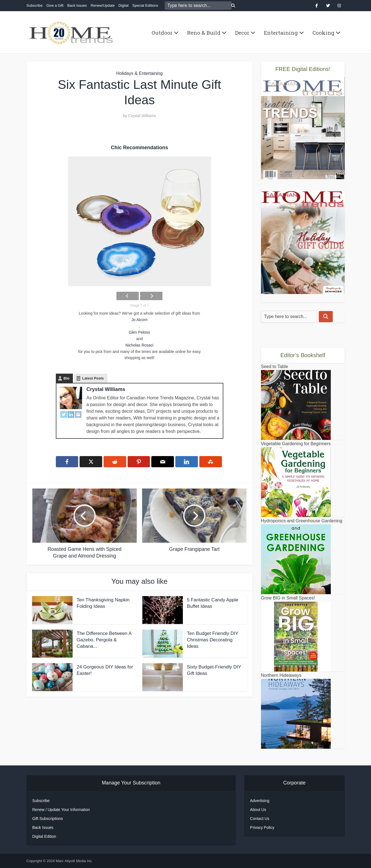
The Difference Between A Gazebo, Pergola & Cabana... (104, 640)
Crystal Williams (142, 116)
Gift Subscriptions (48, 819)
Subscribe (35, 5)
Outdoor (162, 33)
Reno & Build (204, 33)
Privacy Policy (262, 827)
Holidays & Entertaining (139, 73)
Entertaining (281, 33)
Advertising (260, 801)
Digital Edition (44, 836)
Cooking (323, 33)
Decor (242, 33)
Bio (67, 378)
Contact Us (260, 819)
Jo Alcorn (140, 320)
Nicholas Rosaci (139, 345)
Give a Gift (55, 5)
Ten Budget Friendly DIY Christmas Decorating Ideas (213, 640)
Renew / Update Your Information (61, 810)
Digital (123, 5)
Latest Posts (93, 378)
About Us (258, 810)
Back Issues (77, 5)
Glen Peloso (139, 332)
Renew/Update (103, 5)
